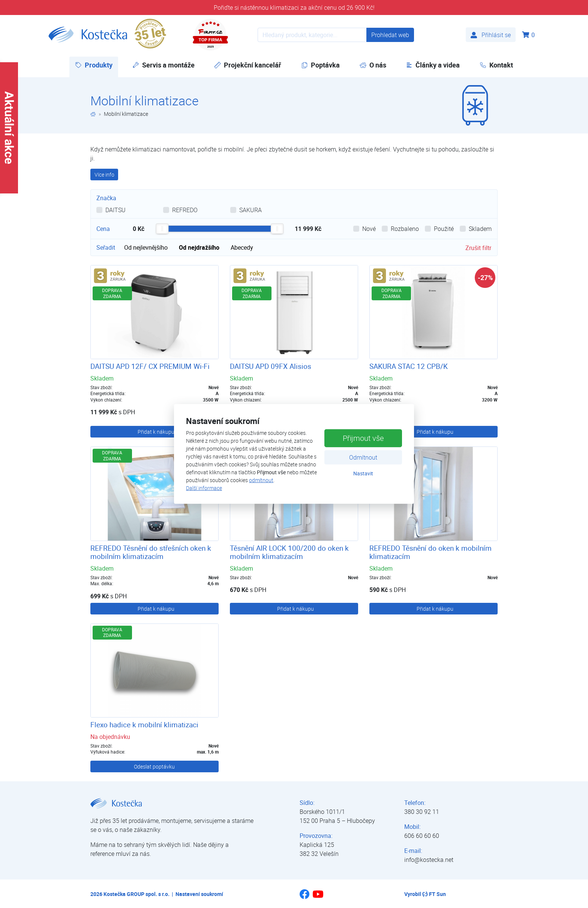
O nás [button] (373, 65)
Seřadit (106, 247)
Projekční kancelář (248, 65)
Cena (103, 229)
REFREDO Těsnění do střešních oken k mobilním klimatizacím (151, 552)
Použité (444, 229)
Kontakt (496, 65)
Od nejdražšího (199, 247)
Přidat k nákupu (156, 432)
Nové (369, 229)
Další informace (204, 488)
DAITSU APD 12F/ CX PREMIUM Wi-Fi (150, 366)
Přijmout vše (363, 438)
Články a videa (433, 65)
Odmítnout (363, 457)
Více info (104, 175)
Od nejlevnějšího (146, 247)
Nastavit (363, 473)
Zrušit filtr (478, 248)
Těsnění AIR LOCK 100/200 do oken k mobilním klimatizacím (289, 552)
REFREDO (185, 210)
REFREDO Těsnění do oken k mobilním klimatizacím (430, 552)
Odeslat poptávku (154, 766)
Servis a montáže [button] (163, 65)
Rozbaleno (405, 229)
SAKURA (250, 210)
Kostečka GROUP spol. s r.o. (136, 894)
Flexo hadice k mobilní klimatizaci (144, 725)
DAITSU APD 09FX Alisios (271, 366)
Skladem (480, 229)
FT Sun (434, 894)
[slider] (162, 229)
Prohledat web (390, 35)
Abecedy (242, 247)
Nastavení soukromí (199, 894)
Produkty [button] (97, 65)
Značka (106, 198)
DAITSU (115, 210)
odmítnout (261, 480)
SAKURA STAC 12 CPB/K (409, 366)
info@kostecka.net (429, 860)
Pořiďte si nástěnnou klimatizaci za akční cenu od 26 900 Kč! (294, 7)
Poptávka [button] (320, 65)
